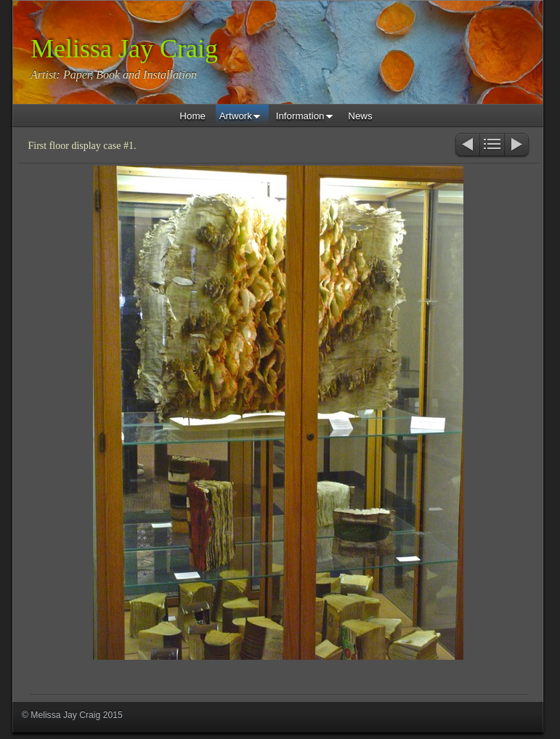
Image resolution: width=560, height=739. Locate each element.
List (492, 146)
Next (518, 146)
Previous (467, 146)
